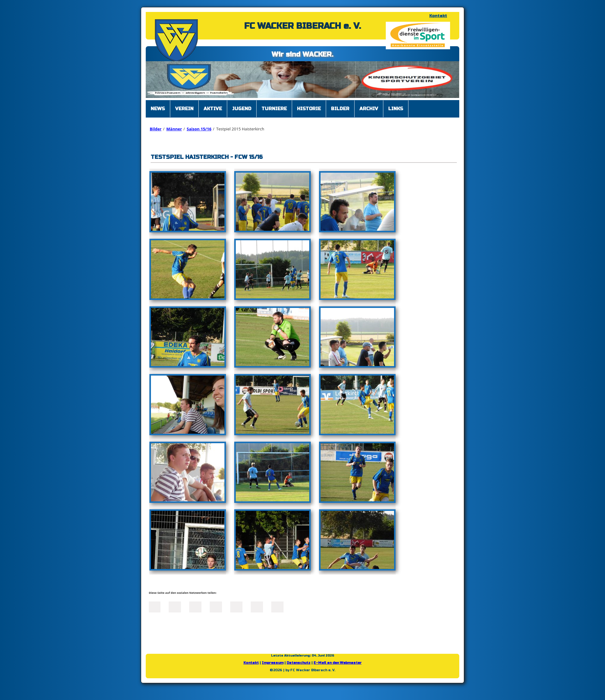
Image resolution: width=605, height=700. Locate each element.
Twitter (175, 606)
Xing (216, 606)
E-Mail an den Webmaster (338, 663)
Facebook (154, 606)
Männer (174, 129)
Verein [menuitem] (184, 109)
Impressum (273, 663)
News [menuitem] (158, 109)
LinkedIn (195, 606)
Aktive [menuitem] (213, 109)
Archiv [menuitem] (369, 109)
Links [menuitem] (396, 109)
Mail (236, 606)
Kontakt (438, 16)
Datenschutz (299, 663)
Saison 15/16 (199, 129)
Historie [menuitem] (309, 109)
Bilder (156, 129)
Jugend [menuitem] (242, 109)
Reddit (277, 606)
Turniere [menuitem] (274, 109)
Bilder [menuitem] (340, 109)
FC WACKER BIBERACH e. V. (302, 26)
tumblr (257, 606)
